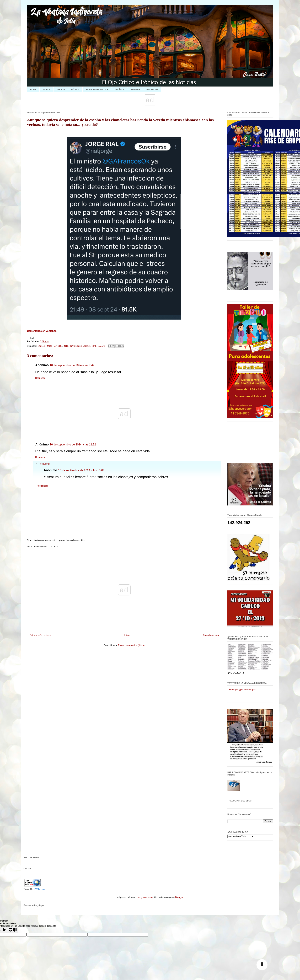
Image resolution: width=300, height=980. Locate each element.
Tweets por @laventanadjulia (242, 690)
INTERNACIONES (73, 346)
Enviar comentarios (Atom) (131, 645)
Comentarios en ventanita (42, 331)
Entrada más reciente (40, 635)
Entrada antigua (211, 635)
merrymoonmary (145, 897)
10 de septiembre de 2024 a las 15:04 (81, 470)
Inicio (127, 635)
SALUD (101, 346)
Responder (41, 378)
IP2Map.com (40, 889)
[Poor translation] (13, 930)
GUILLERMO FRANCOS (50, 346)
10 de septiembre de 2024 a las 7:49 (72, 365)
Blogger (179, 897)
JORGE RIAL (90, 346)
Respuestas (45, 464)
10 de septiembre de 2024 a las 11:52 (73, 445)
